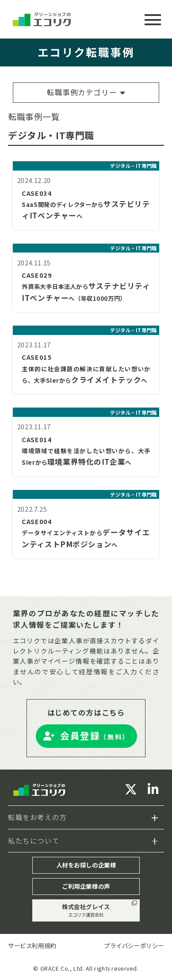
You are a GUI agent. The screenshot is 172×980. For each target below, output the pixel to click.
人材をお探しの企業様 (86, 865)
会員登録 (95, 735)
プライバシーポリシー (134, 945)
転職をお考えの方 (37, 817)
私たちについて (34, 840)
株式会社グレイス (86, 910)
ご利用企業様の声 (86, 886)
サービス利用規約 (32, 945)
